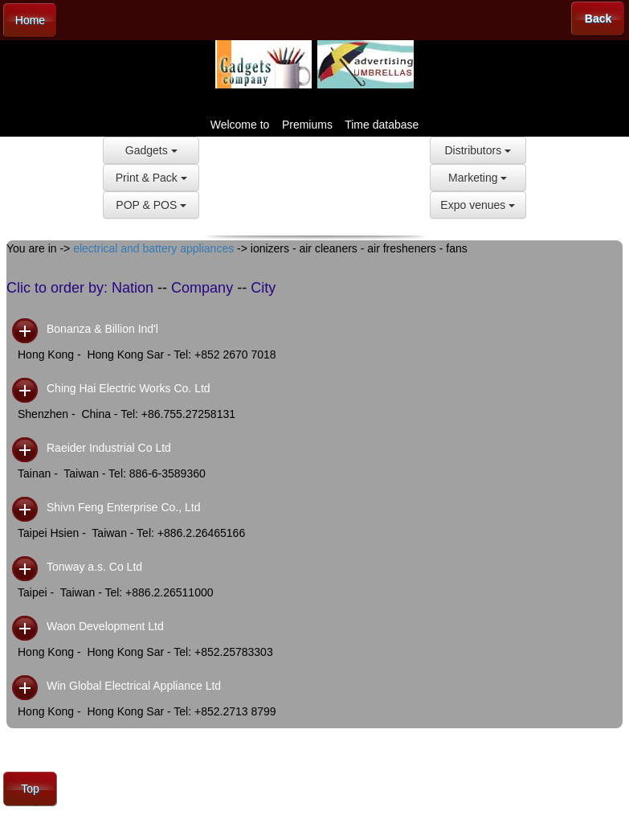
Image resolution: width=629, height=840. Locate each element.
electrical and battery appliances (153, 248)
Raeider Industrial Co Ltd (109, 448)
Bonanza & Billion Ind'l (102, 329)
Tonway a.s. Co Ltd (94, 567)
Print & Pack (151, 178)
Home (30, 20)
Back (598, 18)
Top (30, 789)
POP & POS (151, 205)
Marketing (478, 178)
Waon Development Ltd (105, 626)
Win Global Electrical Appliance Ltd (134, 686)
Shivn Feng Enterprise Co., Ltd (123, 507)
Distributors (478, 150)
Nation (133, 288)
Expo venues (478, 205)
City (263, 288)
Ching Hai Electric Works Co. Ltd (129, 388)
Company (202, 288)
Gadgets (151, 150)
